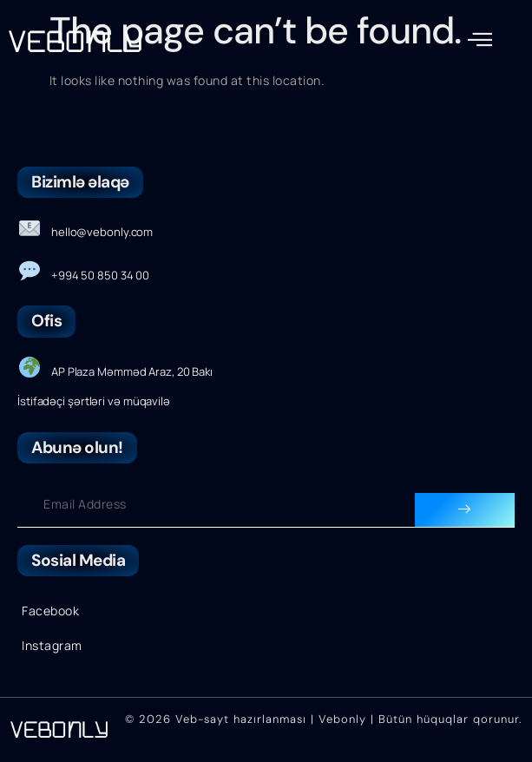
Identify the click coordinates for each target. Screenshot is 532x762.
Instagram (52, 645)
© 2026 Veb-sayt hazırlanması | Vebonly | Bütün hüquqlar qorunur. (323, 719)
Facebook (50, 611)
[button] (480, 40)
